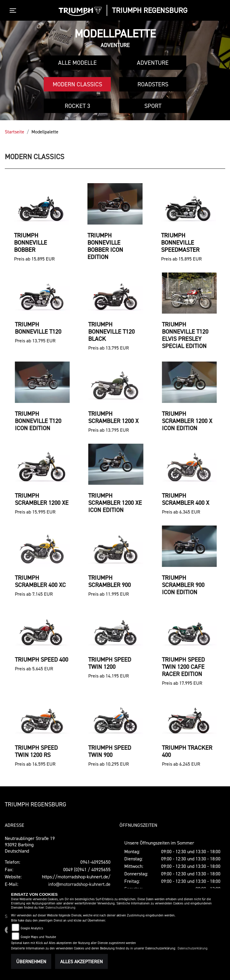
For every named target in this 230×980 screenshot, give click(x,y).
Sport (153, 106)
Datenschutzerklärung (60, 908)
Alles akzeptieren (81, 961)
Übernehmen (31, 961)
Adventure (153, 63)
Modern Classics (77, 84)
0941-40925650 (95, 862)
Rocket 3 (77, 106)
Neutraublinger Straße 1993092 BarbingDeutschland (30, 844)
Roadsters (153, 84)
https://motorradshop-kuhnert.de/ (76, 877)
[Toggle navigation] (14, 10)
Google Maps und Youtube (38, 937)
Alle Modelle (77, 63)
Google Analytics (32, 928)
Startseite (15, 132)
